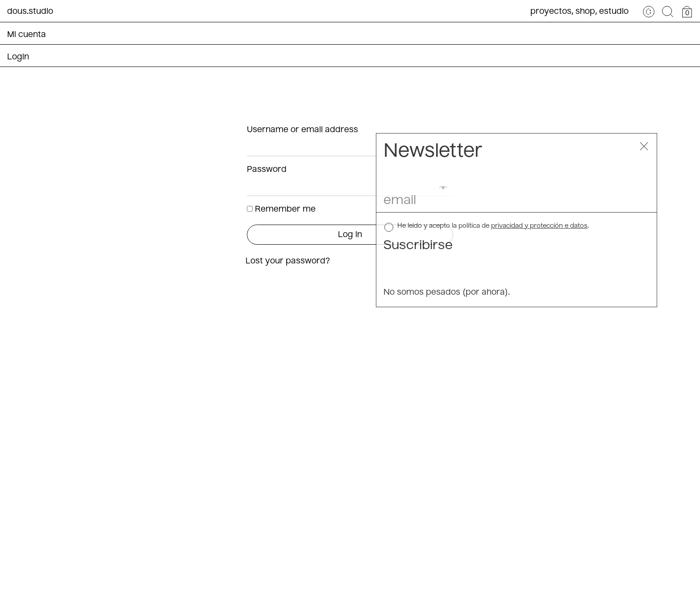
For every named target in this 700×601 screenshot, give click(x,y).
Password (268, 170)
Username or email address (304, 130)
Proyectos (551, 12)
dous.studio (30, 12)
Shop (585, 12)
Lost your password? (288, 261)
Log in (350, 235)
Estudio (614, 12)
